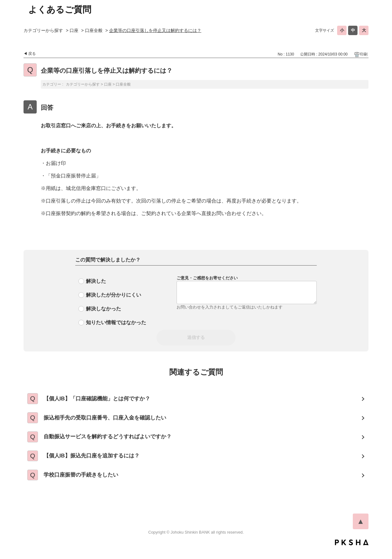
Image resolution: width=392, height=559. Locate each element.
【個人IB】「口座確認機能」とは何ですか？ (103, 399)
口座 (74, 30)
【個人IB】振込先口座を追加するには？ (97, 462)
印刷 (364, 54)
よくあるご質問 (60, 10)
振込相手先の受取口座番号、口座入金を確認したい (111, 420)
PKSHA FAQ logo (352, 552)
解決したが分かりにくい (114, 295)
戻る (32, 54)
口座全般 (94, 30)
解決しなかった (103, 309)
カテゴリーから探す (43, 30)
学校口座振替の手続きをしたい (86, 483)
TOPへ (361, 531)
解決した (96, 281)
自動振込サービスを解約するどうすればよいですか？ (114, 441)
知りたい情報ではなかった (116, 322)
